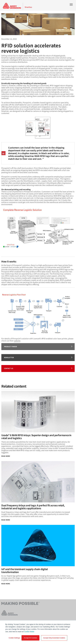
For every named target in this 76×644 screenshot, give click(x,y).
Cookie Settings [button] (14, 638)
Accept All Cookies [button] (30, 638)
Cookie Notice (29, 632)
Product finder (38, 346)
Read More (6, 456)
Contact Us (38, 368)
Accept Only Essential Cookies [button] (54, 638)
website (17, 341)
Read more (6, 584)
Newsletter (38, 357)
